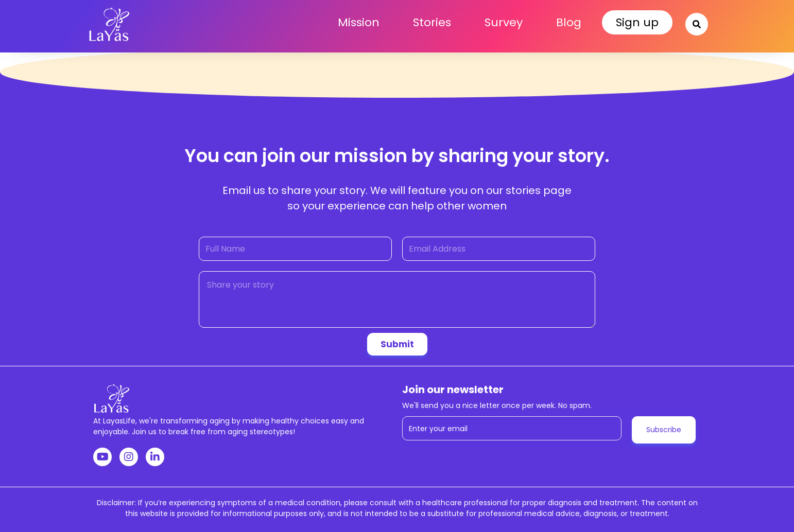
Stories (432, 22)
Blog (569, 22)
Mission (359, 22)
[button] (696, 23)
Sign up (637, 22)
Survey (504, 22)
